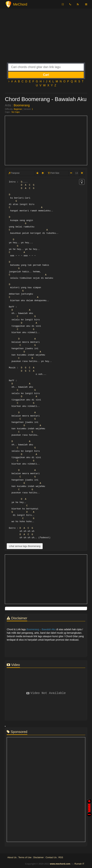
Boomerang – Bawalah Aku (41, 629)
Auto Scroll (89, 803)
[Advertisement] (46, 38)
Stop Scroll (89, 812)
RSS (61, 857)
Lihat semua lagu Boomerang (25, 546)
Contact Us (51, 857)
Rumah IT (79, 864)
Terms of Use (25, 857)
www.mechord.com (60, 864)
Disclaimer (39, 857)
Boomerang (22, 105)
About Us (12, 857)
